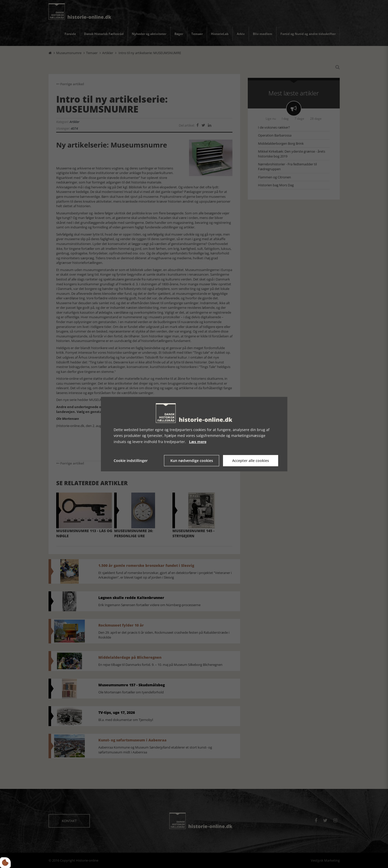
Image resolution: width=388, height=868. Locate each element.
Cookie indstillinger (131, 461)
